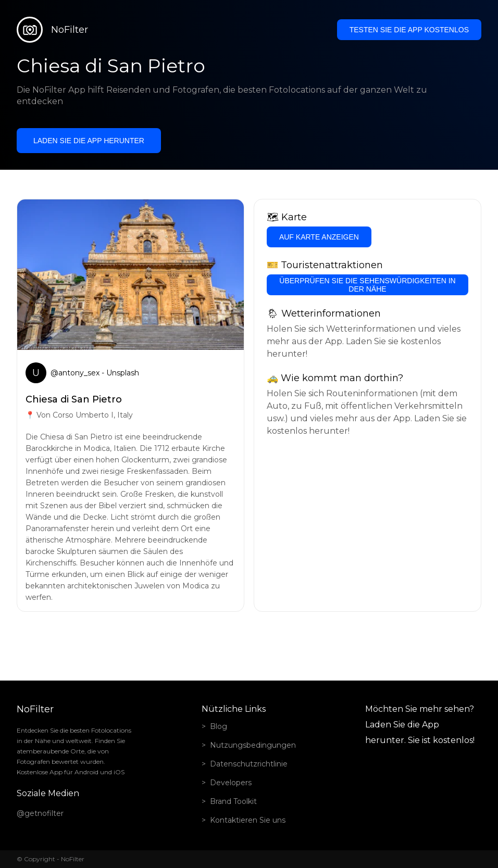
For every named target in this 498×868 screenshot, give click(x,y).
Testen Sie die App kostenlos (409, 30)
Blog (219, 726)
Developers (231, 783)
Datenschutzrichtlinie (249, 764)
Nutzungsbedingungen (253, 745)
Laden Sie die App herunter (89, 141)
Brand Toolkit (233, 801)
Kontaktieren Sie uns (248, 820)
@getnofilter (40, 813)
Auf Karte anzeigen (319, 237)
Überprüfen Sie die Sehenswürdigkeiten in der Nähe (367, 285)
